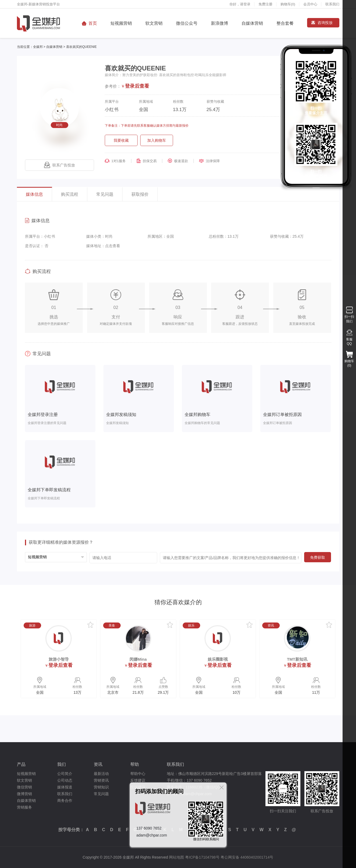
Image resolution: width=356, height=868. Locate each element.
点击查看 (113, 246)
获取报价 (140, 194)
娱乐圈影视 (218, 659)
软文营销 (154, 23)
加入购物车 (157, 140)
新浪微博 (220, 23)
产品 (21, 764)
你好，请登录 (240, 4)
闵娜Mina (138, 659)
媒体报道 (65, 787)
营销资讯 (101, 780)
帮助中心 (138, 774)
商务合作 (65, 801)
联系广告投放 (60, 165)
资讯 (98, 764)
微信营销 (24, 787)
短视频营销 (121, 23)
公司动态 (65, 780)
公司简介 (65, 774)
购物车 (288, 4)
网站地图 (177, 857)
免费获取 (318, 557)
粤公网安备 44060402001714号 (247, 857)
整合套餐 (285, 23)
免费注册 (265, 4)
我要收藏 (121, 140)
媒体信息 (34, 194)
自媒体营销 (252, 23)
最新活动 (101, 774)
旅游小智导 (59, 659)
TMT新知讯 (297, 659)
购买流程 (70, 194)
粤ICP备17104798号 (202, 857)
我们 (62, 764)
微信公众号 (187, 23)
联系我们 (332, 4)
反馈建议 (138, 780)
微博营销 (24, 794)
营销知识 (101, 787)
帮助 (135, 764)
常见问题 (105, 194)
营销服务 (24, 807)
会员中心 (310, 4)
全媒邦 (38, 47)
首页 (93, 23)
